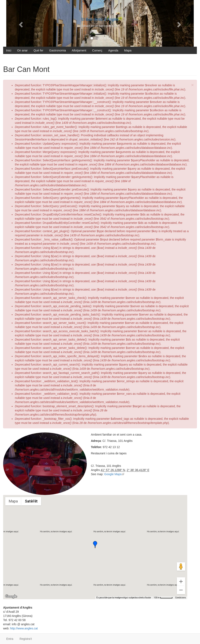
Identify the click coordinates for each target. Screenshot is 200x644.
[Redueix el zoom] (181, 590)
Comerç (97, 50)
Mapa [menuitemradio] (13, 501)
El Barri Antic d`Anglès (100, 19)
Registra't (26, 639)
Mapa (128, 50)
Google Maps (114, 474)
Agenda (113, 50)
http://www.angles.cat (24, 628)
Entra (10, 639)
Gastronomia (57, 50)
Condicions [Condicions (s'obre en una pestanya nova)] (181, 598)
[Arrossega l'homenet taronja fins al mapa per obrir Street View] (181, 566)
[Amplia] (181, 581)
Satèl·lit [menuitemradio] (31, 501)
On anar (22, 50)
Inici (9, 50)
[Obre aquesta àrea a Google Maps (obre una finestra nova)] (11, 596)
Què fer (39, 50)
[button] (95, 545)
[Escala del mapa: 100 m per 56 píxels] (163, 598)
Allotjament (79, 50)
